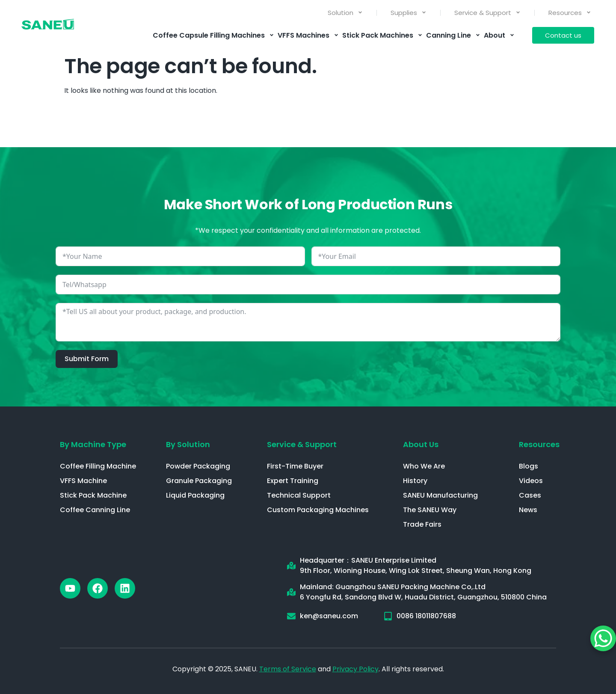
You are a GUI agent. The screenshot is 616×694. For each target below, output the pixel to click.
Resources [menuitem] (570, 13)
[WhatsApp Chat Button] (603, 638)
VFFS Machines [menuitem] (308, 35)
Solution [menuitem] (345, 13)
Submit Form (87, 359)
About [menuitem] (499, 35)
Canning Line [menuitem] (453, 35)
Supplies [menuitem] (409, 13)
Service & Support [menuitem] (487, 13)
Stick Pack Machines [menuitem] (382, 35)
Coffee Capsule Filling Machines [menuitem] (213, 35)
